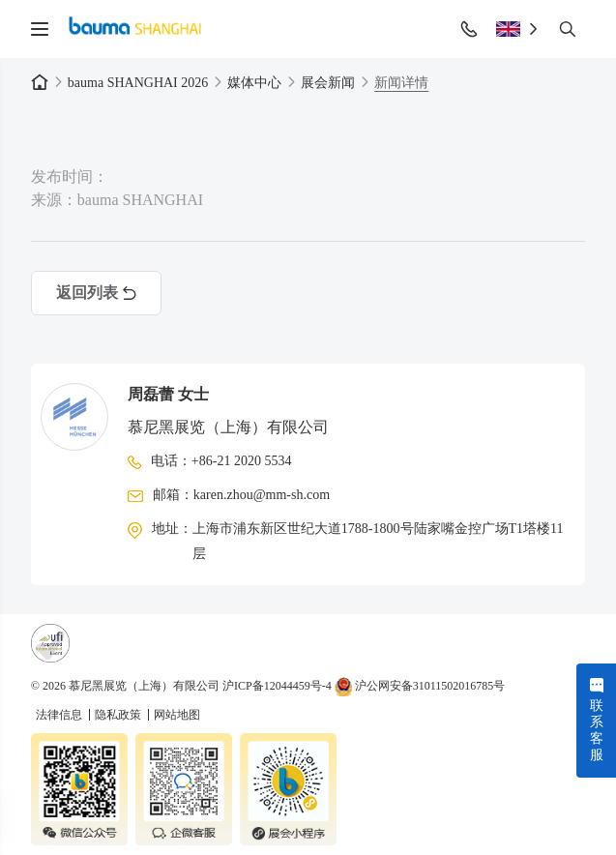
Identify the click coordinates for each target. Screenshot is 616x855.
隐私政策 (119, 715)
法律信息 (60, 715)
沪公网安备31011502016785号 (420, 686)
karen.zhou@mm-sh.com (262, 495)
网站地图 (177, 715)
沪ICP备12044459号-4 (277, 686)
